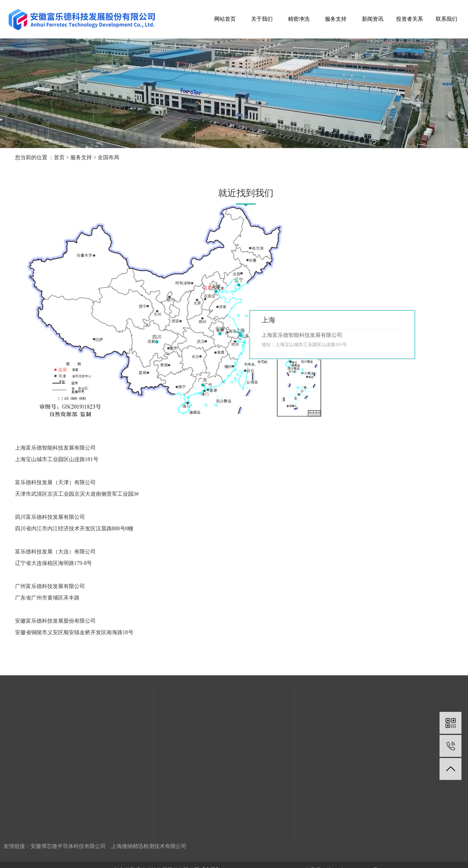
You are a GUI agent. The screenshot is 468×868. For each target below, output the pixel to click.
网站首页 (225, 19)
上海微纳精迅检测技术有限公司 (149, 846)
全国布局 (108, 157)
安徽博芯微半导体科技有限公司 (68, 846)
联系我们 (446, 19)
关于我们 (262, 19)
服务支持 (336, 19)
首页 (59, 157)
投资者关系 (410, 19)
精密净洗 (299, 19)
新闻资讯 (373, 19)
